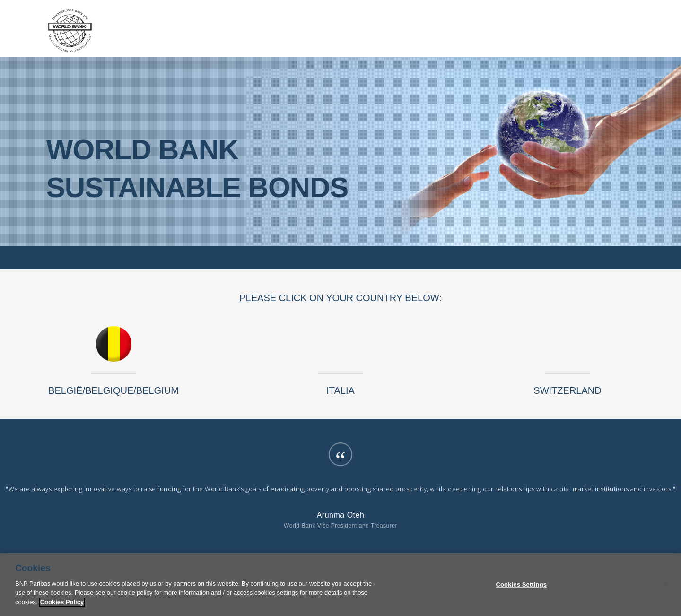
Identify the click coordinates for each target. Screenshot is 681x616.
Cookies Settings (522, 588)
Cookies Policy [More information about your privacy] (62, 606)
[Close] (666, 588)
